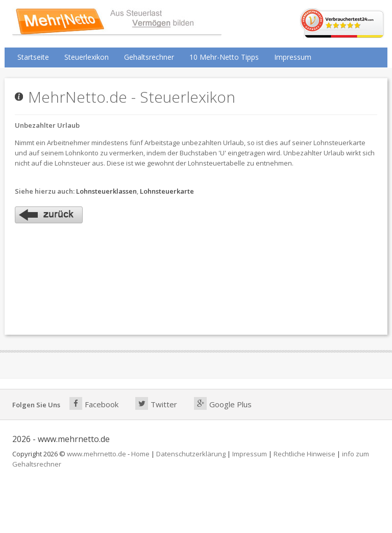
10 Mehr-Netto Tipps (224, 57)
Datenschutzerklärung (191, 454)
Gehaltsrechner (149, 57)
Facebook (94, 403)
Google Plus (223, 403)
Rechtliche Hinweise (304, 454)
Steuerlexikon (87, 57)
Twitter (156, 403)
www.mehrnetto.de (96, 454)
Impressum (293, 57)
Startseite (33, 57)
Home (140, 454)
